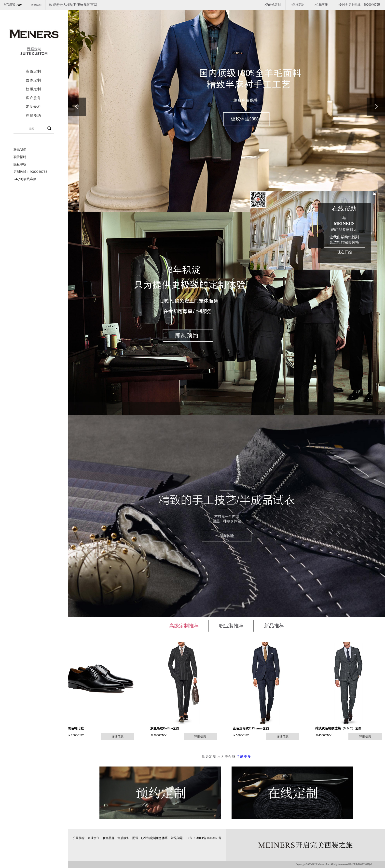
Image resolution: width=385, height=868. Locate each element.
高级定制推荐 (184, 626)
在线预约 (33, 116)
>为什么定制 (272, 5)
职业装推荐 (231, 626)
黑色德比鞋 (76, 728)
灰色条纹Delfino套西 (165, 728)
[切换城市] (36, 5)
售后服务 (123, 838)
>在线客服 (321, 5)
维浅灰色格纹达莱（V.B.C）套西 (338, 728)
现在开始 (344, 252)
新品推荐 (274, 626)
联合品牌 (109, 838)
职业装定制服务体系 (154, 838)
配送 (135, 838)
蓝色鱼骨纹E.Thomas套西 (251, 728)
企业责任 (94, 838)
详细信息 (118, 737)
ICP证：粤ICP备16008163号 (203, 838)
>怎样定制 (297, 5)
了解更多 (244, 757)
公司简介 (79, 838)
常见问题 (177, 838)
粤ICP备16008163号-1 (361, 864)
